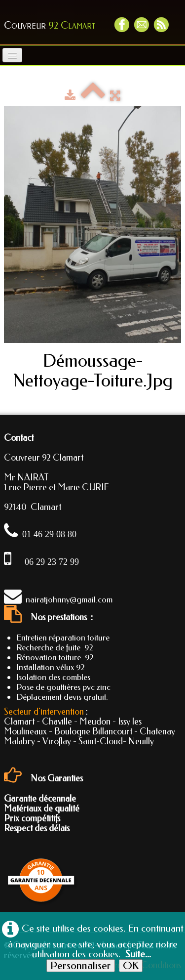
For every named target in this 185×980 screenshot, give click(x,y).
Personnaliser (81, 966)
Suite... (138, 954)
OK (131, 966)
